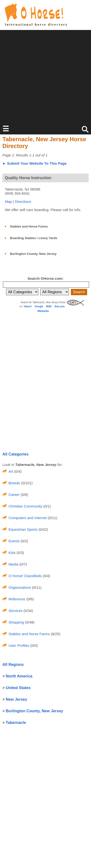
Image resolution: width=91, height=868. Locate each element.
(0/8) (24, 495)
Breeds (14, 483)
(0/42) (43, 529)
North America (19, 676)
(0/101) (26, 483)
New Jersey (17, 699)
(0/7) (23, 564)
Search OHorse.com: (45, 278)
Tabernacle (16, 723)
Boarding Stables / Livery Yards (34, 238)
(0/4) (17, 471)
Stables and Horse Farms (29, 226)
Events (14, 541)
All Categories (16, 454)
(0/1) (46, 506)
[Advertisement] (45, 75)
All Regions (13, 665)
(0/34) (28, 611)
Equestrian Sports (23, 529)
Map (8, 202)
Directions (23, 202)
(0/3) (20, 553)
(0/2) (24, 541)
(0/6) (29, 599)
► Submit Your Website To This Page (35, 163)
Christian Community (25, 506)
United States (18, 688)
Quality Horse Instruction (28, 178)
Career (14, 495)
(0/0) (34, 645)
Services (16, 611)
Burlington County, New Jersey (33, 254)
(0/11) (52, 518)
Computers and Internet (28, 518)
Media (13, 564)
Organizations (20, 587)
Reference (17, 599)
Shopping (16, 622)
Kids (12, 553)
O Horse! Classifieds (25, 576)
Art (11, 471)
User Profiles (19, 645)
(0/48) (29, 622)
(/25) (55, 634)
